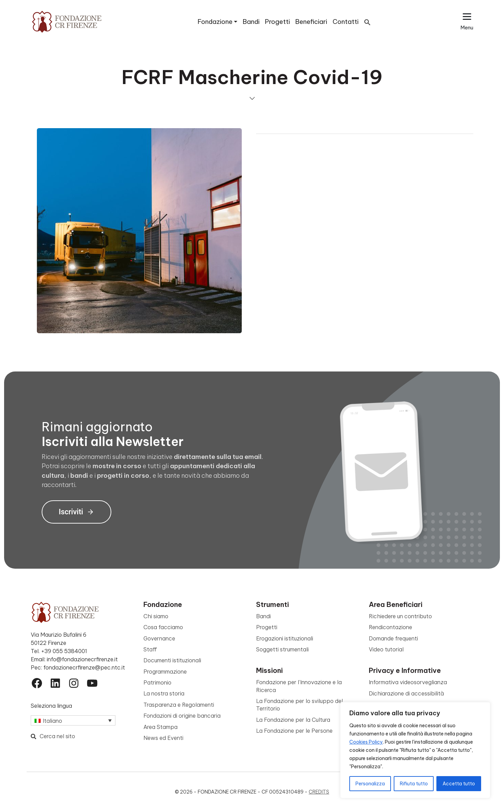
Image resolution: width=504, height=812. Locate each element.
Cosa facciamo (163, 627)
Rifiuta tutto (414, 784)
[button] (367, 22)
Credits (319, 792)
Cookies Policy (366, 742)
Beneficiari (311, 22)
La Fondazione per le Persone (294, 731)
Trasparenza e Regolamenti (179, 705)
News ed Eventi (163, 738)
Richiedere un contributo (400, 616)
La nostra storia (164, 693)
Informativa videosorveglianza (408, 682)
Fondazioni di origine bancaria (182, 716)
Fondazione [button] (215, 22)
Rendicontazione (390, 627)
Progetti (277, 22)
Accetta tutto (459, 784)
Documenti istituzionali (172, 660)
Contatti (346, 22)
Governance (159, 638)
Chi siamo (156, 616)
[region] (415, 750)
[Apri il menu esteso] (467, 22)
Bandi (251, 22)
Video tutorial (386, 649)
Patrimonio (157, 682)
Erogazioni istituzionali (285, 638)
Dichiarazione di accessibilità (406, 693)
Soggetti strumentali (282, 649)
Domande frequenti (393, 638)
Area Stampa (160, 727)
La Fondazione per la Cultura (293, 720)
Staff (150, 649)
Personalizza (370, 784)
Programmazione (165, 672)
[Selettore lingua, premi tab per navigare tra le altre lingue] (73, 720)
